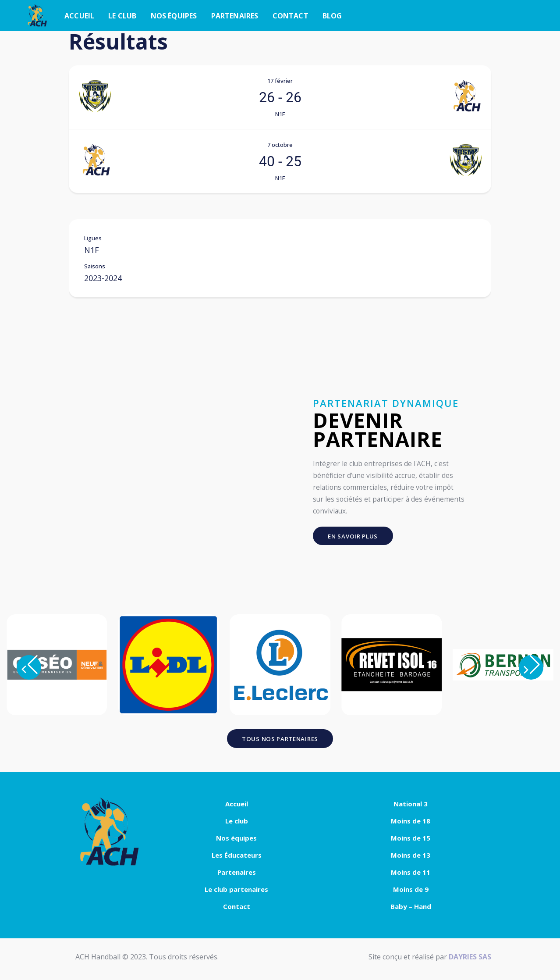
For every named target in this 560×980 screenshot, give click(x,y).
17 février (280, 81)
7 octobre (280, 145)
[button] (29, 670)
